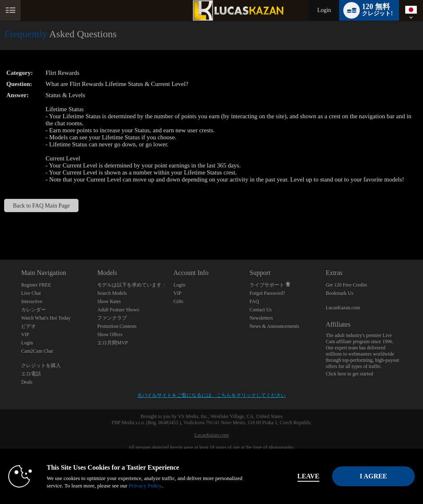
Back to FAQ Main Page (41, 205)
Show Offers (110, 334)
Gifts (178, 301)
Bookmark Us (339, 293)
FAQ (254, 301)
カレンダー (33, 310)
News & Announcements (274, 326)
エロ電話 (31, 374)
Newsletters (261, 318)
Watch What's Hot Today (46, 318)
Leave (293, 476)
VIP (25, 334)
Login (324, 10)
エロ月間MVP (112, 343)
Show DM (0, 229)
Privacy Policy (173, 486)
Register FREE (36, 285)
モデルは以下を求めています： (132, 285)
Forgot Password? (267, 293)
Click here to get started (349, 374)
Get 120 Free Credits (346, 285)
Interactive (32, 301)
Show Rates (109, 301)
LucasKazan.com (343, 308)
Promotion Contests (117, 326)
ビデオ (29, 326)
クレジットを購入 (41, 365)
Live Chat (31, 293)
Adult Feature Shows (118, 310)
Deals (27, 382)
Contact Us (261, 310)
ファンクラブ (112, 318)
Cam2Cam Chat (37, 351)
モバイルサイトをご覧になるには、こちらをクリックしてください (211, 395)
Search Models (112, 293)
